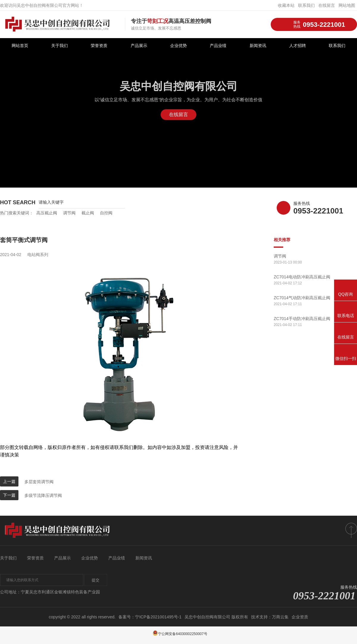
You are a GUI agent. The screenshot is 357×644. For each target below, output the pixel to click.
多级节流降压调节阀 (43, 495)
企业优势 (178, 46)
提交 (97, 580)
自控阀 (106, 213)
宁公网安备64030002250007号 (180, 634)
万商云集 (280, 617)
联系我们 (306, 5)
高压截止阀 (47, 213)
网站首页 (20, 46)
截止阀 (88, 213)
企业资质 (300, 617)
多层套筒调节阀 (39, 482)
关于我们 (59, 46)
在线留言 (327, 5)
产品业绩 (218, 46)
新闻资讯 (258, 46)
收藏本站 (286, 5)
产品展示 (139, 46)
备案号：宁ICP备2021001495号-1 (150, 617)
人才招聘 (297, 46)
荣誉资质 (99, 46)
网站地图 (347, 5)
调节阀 (69, 213)
